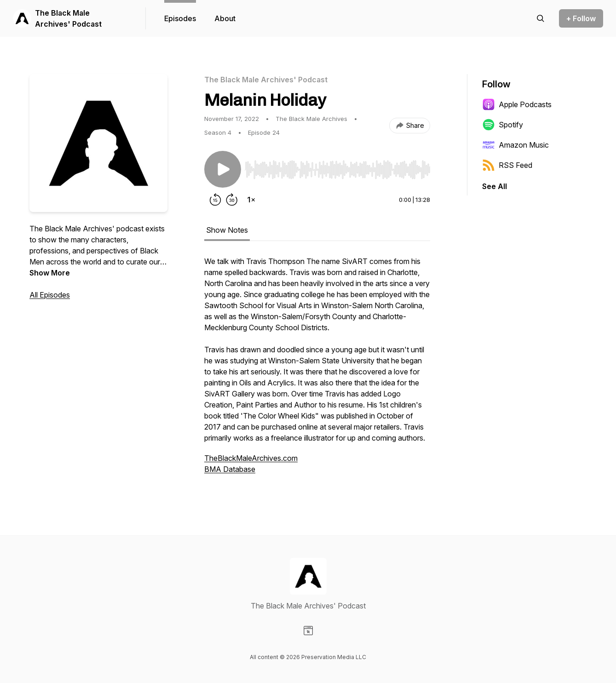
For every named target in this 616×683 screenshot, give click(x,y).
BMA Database (230, 469)
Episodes (180, 18)
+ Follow (581, 18)
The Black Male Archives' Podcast (68, 18)
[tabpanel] (317, 370)
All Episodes (50, 295)
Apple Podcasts (517, 104)
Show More (50, 273)
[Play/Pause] (223, 169)
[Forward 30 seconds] (232, 200)
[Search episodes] (541, 18)
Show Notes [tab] (227, 230)
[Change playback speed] (251, 200)
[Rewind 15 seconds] (215, 200)
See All (495, 186)
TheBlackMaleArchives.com (251, 458)
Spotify (503, 125)
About (225, 18)
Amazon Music (515, 145)
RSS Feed (507, 165)
